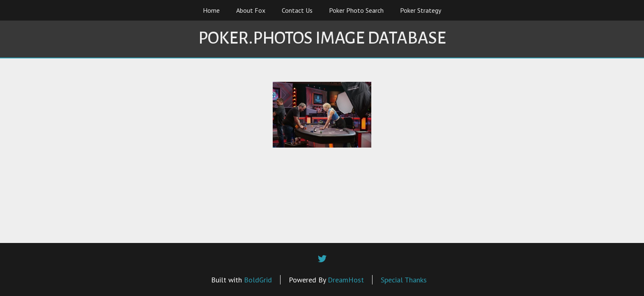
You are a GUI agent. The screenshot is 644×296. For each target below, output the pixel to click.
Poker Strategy (421, 10)
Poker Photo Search (356, 10)
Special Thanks (404, 280)
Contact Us (297, 10)
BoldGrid (258, 280)
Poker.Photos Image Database (322, 38)
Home (211, 10)
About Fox (251, 10)
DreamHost (346, 280)
